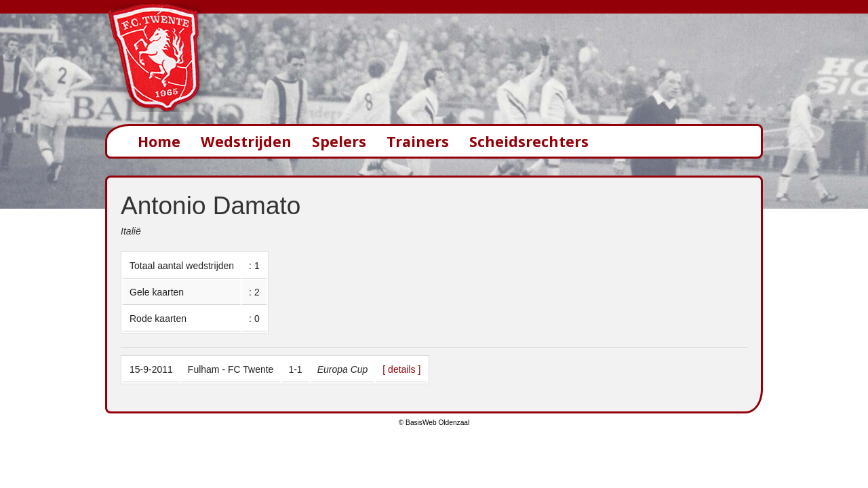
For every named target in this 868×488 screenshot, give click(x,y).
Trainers (418, 141)
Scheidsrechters (529, 141)
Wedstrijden (246, 141)
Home (159, 141)
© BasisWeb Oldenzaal (434, 423)
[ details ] (401, 369)
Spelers (339, 141)
